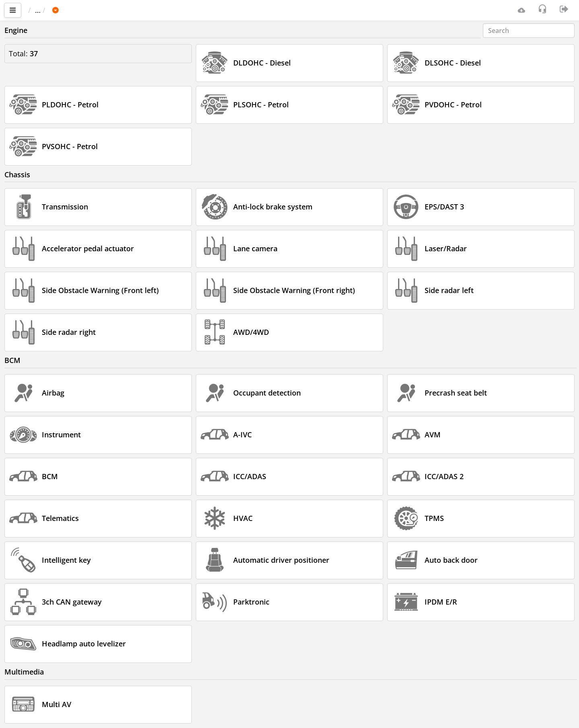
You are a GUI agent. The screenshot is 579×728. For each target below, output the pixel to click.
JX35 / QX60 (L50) (154, 10)
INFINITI (101, 10)
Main (40, 10)
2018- (202, 10)
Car (71, 10)
